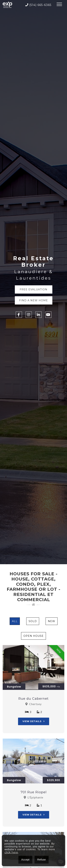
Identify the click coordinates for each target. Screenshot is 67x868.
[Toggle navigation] (59, 5)
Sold (33, 621)
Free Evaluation (33, 289)
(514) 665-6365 (38, 5)
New (52, 621)
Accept (25, 859)
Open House (33, 636)
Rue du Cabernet (33, 699)
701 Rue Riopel (34, 792)
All (15, 621)
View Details (34, 721)
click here (11, 852)
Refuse (42, 859)
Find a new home (33, 300)
